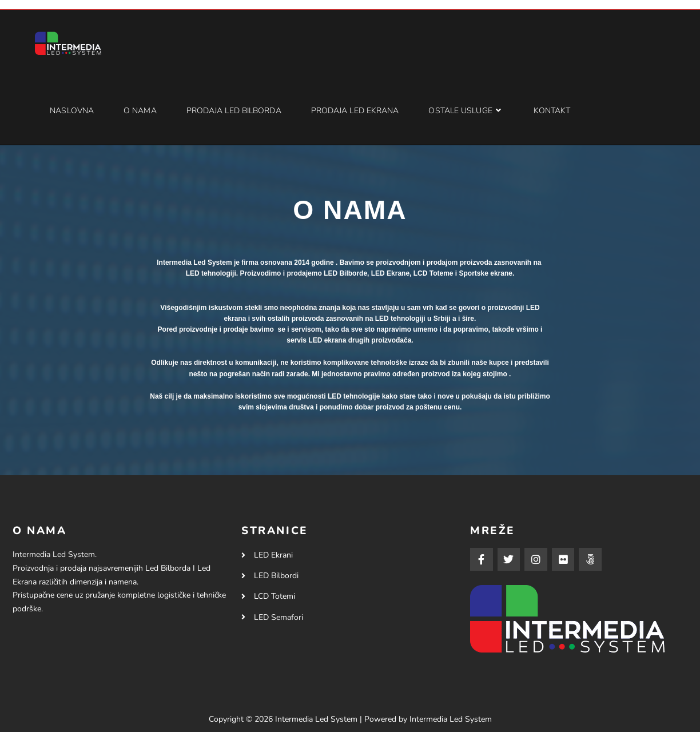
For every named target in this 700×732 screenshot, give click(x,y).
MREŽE (493, 531)
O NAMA (40, 531)
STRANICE (275, 531)
